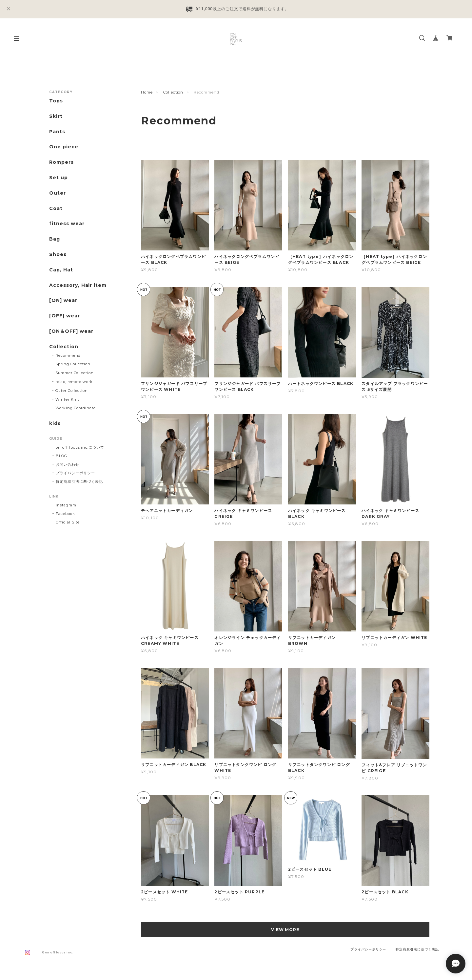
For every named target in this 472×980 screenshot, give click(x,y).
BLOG (61, 456)
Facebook (65, 514)
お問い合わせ (68, 464)
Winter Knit (68, 399)
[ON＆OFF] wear (71, 331)
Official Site (68, 522)
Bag (55, 239)
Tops (56, 101)
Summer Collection (75, 373)
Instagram (66, 505)
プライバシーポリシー (75, 473)
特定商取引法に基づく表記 (79, 481)
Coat (56, 209)
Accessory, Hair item (78, 285)
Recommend (68, 355)
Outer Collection (72, 391)
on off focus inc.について (80, 447)
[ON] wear (63, 300)
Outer (58, 193)
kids (55, 424)
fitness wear (67, 224)
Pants (57, 132)
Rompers (61, 162)
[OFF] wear (65, 316)
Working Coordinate (76, 408)
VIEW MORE (285, 930)
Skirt (56, 116)
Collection (173, 92)
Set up (59, 178)
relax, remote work (74, 382)
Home (147, 92)
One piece (64, 147)
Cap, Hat (61, 270)
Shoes (58, 255)
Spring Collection (73, 364)
